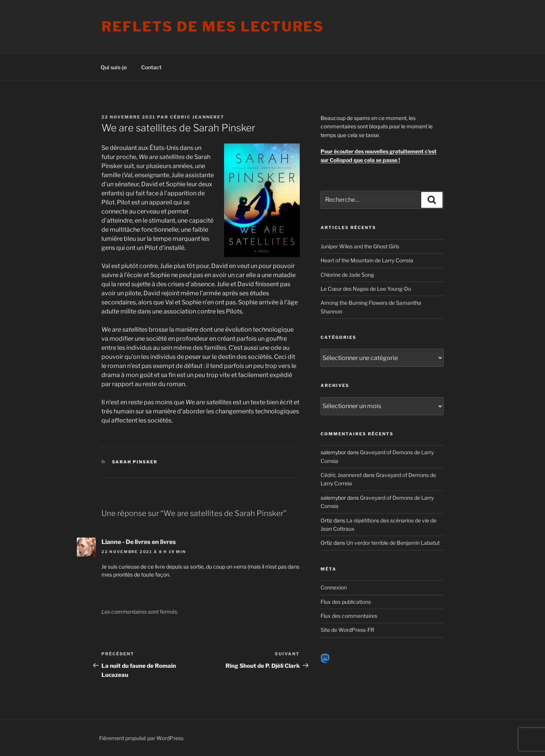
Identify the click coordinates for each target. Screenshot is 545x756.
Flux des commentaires (349, 616)
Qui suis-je (114, 67)
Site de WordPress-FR (347, 630)
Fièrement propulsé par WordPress (141, 738)
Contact (151, 67)
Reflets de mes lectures (213, 26)
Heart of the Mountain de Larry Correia (367, 260)
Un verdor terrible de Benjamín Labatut (393, 543)
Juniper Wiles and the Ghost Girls (360, 246)
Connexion (334, 587)
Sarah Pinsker (135, 462)
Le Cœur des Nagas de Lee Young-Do (366, 289)
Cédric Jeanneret (197, 117)
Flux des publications (346, 602)
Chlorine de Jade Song (347, 275)
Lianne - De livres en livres (139, 542)
